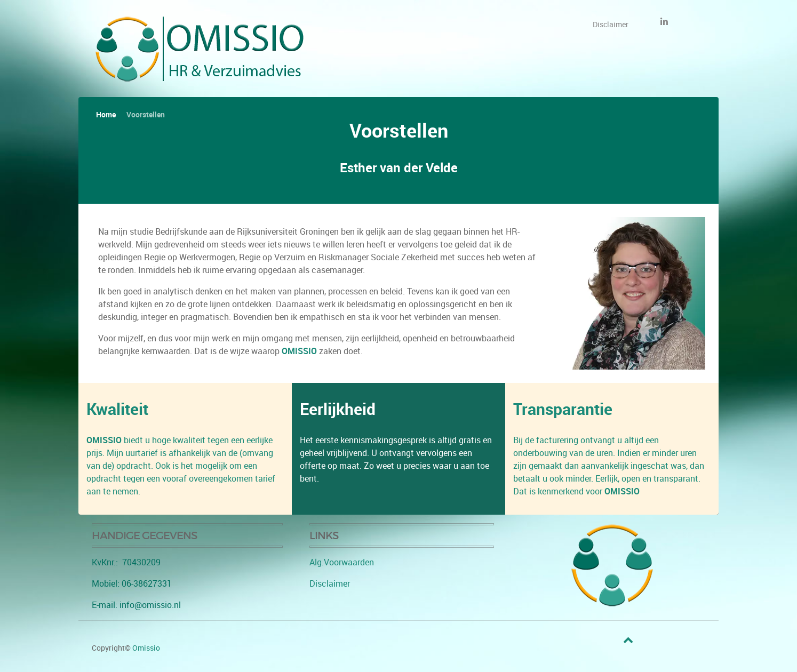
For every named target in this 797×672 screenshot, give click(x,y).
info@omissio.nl (150, 605)
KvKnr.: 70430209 (126, 562)
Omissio (146, 648)
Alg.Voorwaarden (342, 562)
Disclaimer (330, 584)
